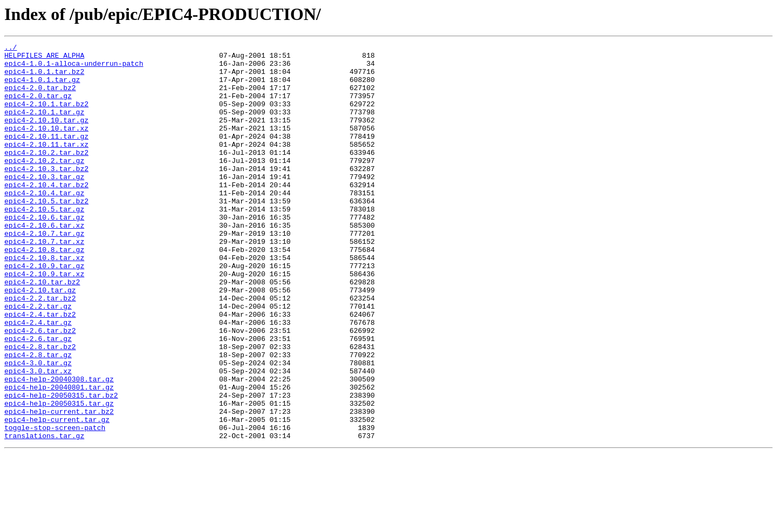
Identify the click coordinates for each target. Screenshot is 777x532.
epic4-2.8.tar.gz (38, 418)
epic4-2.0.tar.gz (38, 107)
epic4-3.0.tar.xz (38, 437)
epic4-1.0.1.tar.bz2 (44, 78)
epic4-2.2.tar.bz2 (40, 350)
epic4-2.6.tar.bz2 (40, 388)
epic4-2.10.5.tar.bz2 (46, 233)
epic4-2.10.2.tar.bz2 (46, 175)
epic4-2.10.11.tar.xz (46, 165)
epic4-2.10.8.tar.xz (44, 301)
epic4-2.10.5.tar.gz (44, 243)
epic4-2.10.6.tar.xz (44, 262)
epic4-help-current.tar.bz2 (59, 486)
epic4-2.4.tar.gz (38, 379)
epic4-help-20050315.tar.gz (59, 476)
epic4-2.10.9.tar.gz (44, 311)
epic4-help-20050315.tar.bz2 (61, 466)
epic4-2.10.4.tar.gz (44, 223)
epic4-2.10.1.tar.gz (44, 126)
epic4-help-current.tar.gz (57, 495)
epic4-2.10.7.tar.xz (44, 282)
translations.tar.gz (44, 515)
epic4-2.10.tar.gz (40, 340)
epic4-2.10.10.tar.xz (46, 146)
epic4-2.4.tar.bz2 (40, 369)
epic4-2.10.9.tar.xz (44, 320)
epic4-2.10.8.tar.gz (44, 291)
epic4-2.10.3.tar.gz (44, 204)
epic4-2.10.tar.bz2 (42, 330)
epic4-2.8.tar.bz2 (40, 408)
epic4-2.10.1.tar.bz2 (46, 117)
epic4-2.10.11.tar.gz (46, 155)
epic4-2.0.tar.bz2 (40, 97)
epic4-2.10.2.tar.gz (44, 185)
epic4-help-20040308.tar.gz (59, 447)
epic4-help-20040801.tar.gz (59, 456)
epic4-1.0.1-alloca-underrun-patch (74, 68)
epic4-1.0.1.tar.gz (42, 87)
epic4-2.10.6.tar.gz (44, 253)
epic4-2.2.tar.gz (38, 359)
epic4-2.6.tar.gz (38, 398)
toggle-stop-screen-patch (55, 505)
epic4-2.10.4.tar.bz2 (46, 214)
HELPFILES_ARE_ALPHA (44, 58)
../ (11, 49)
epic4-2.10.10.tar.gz (46, 136)
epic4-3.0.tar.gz (38, 427)
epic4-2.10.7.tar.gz (44, 272)
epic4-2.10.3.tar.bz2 (46, 194)
